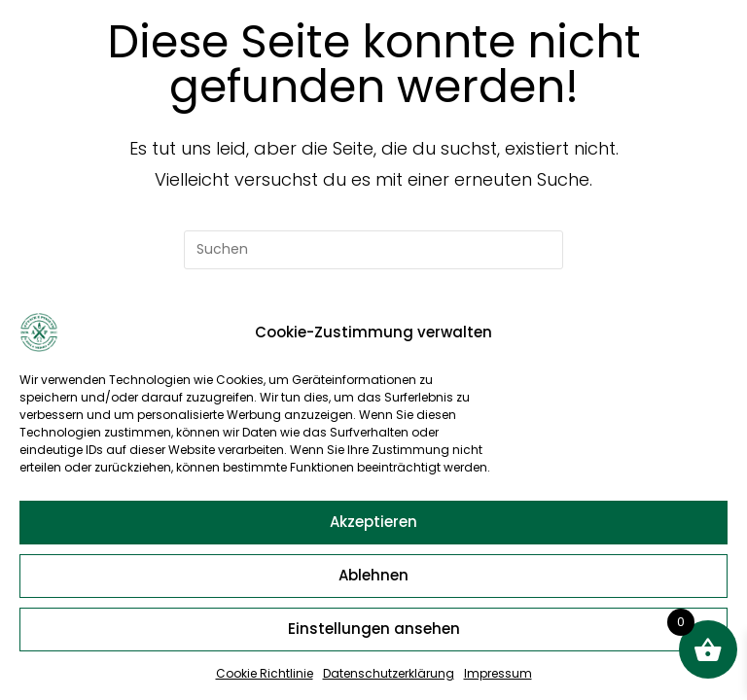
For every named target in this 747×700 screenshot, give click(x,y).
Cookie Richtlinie (265, 673)
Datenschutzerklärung (389, 673)
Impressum (498, 673)
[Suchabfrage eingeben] (373, 250)
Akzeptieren (373, 522)
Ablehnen (373, 575)
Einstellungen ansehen (374, 629)
